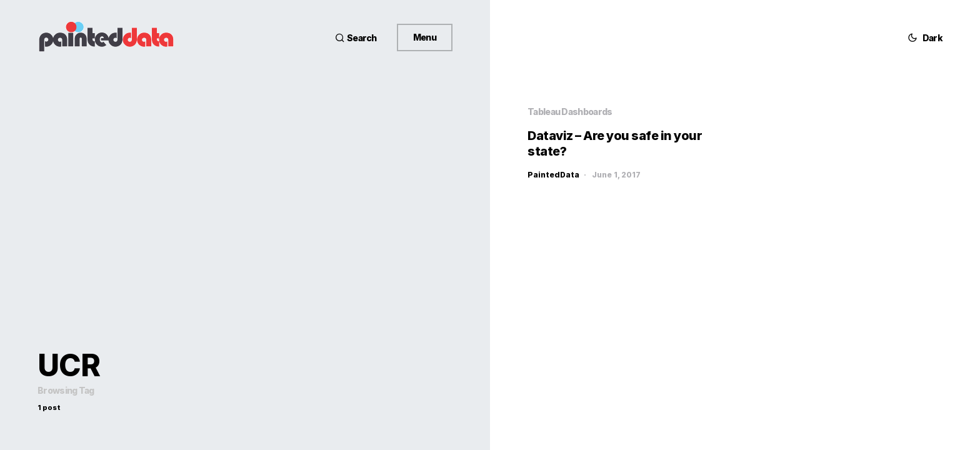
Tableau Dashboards (570, 112)
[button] (356, 38)
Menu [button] (425, 37)
